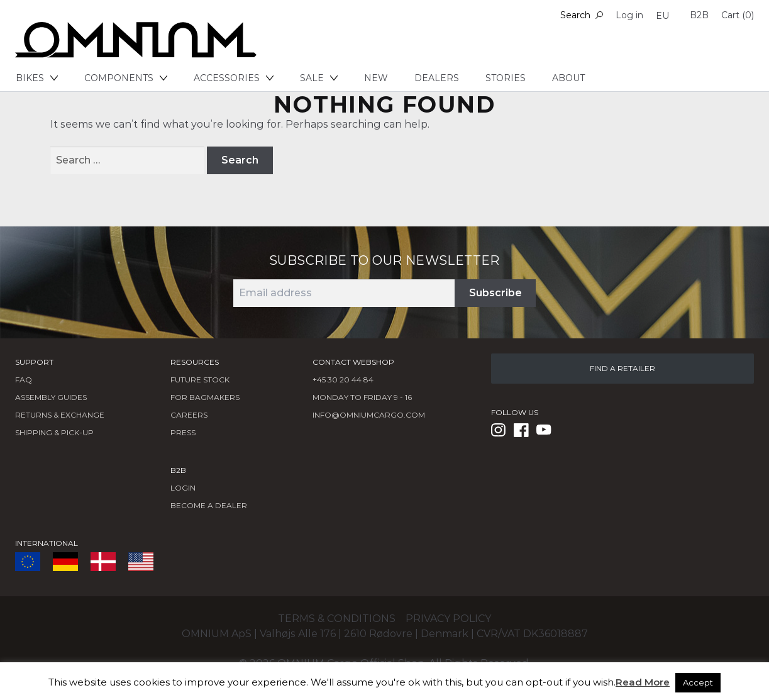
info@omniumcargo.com (369, 415)
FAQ (24, 380)
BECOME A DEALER (209, 505)
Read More (643, 682)
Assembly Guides (51, 397)
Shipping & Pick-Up (54, 432)
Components (126, 78)
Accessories (234, 78)
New (376, 78)
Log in (629, 15)
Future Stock (200, 380)
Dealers (437, 78)
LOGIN (183, 488)
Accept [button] (698, 682)
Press (183, 432)
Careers (189, 415)
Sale (319, 78)
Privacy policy (448, 619)
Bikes (37, 78)
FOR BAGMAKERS (205, 397)
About (568, 78)
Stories (506, 78)
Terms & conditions (337, 619)
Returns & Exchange (60, 415)
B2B (699, 15)
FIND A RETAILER (622, 368)
